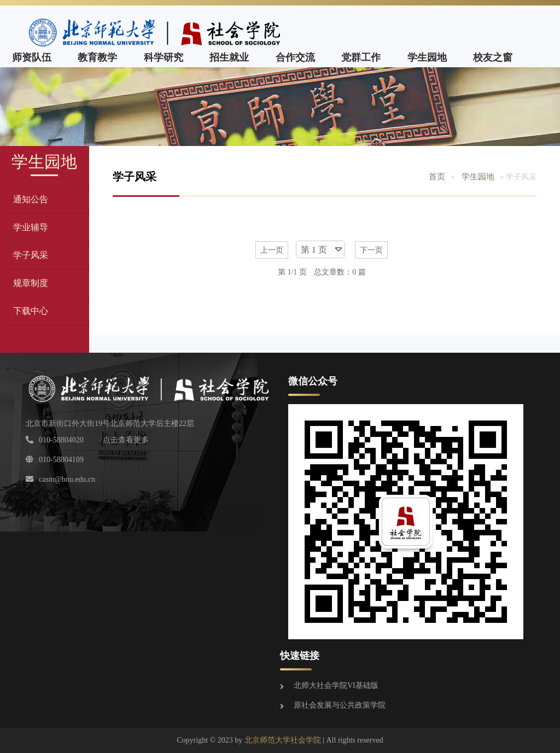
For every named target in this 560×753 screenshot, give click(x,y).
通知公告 (31, 199)
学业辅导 (31, 227)
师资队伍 (32, 57)
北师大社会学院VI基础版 (336, 685)
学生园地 (427, 57)
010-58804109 (55, 460)
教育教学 (97, 57)
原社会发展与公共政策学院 (340, 705)
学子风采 (31, 255)
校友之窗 (493, 57)
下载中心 (31, 311)
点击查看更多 (126, 440)
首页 (437, 177)
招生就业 (229, 57)
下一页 (371, 250)
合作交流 (295, 57)
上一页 (272, 250)
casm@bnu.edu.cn (60, 479)
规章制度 (31, 283)
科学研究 (164, 57)
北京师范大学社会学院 (283, 740)
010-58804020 (55, 440)
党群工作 (361, 57)
